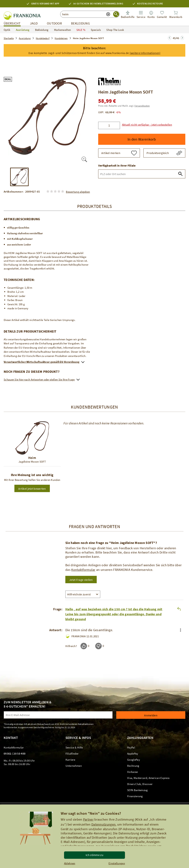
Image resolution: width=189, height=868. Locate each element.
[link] (141, 15)
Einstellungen (117, 863)
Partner (88, 819)
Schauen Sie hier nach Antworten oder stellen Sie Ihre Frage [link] (39, 379)
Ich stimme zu (94, 855)
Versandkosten (142, 106)
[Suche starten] (116, 14)
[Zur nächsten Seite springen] (170, 38)
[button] (94, 50)
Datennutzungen (103, 824)
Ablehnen (70, 863)
